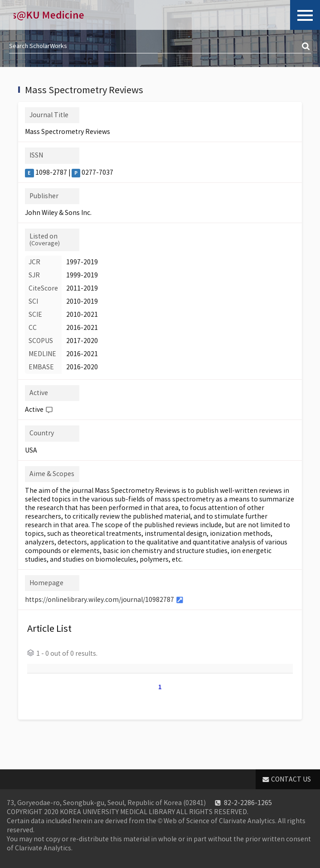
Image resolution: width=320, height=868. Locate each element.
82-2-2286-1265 (248, 803)
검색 (306, 47)
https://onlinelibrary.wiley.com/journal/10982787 (99, 600)
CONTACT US (291, 779)
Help (49, 410)
